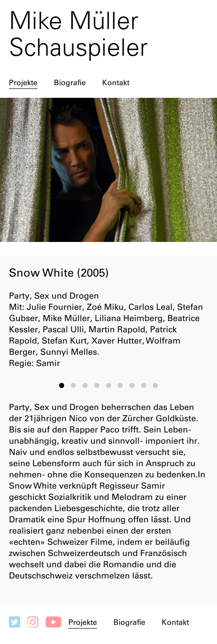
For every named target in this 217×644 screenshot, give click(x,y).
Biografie (70, 83)
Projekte (23, 83)
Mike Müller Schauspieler (78, 34)
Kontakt (116, 83)
